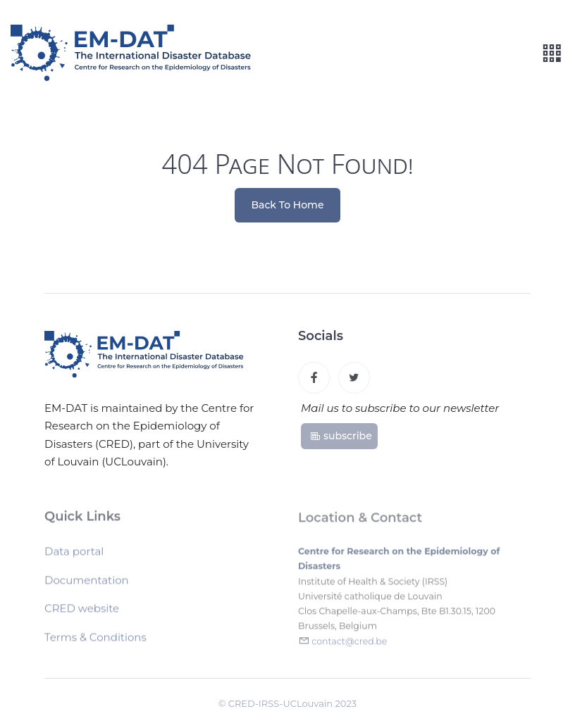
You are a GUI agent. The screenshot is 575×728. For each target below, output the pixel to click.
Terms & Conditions (95, 640)
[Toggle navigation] (552, 54)
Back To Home (288, 205)
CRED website (82, 611)
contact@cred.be (349, 644)
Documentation (87, 583)
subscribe (341, 436)
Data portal (74, 554)
